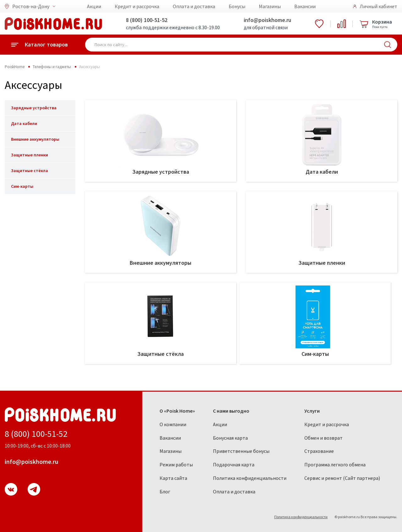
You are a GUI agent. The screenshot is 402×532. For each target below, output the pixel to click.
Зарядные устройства (34, 108)
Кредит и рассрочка (137, 6)
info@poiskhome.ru (267, 20)
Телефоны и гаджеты (52, 67)
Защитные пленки (30, 155)
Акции (94, 6)
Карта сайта (173, 478)
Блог (165, 491)
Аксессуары (90, 67)
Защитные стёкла (30, 171)
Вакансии (305, 6)
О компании (173, 424)
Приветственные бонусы (241, 451)
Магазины (270, 6)
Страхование (319, 451)
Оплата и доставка (194, 6)
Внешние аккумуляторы (35, 139)
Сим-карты (22, 186)
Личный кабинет (378, 6)
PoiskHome (15, 67)
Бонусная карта (230, 438)
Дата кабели (24, 123)
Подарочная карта (234, 464)
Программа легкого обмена (335, 464)
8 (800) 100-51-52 (147, 20)
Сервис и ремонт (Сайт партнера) (342, 478)
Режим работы (176, 464)
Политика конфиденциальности (250, 478)
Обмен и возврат (323, 438)
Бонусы (237, 6)
